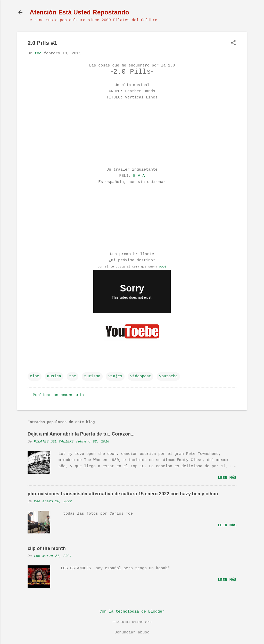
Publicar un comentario (58, 395)
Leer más (227, 478)
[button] (233, 43)
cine (35, 376)
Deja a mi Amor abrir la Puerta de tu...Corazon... (81, 434)
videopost (141, 376)
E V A (139, 176)
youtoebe (168, 376)
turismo (92, 376)
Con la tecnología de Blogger (132, 612)
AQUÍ (163, 267)
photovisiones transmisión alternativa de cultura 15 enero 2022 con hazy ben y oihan (123, 494)
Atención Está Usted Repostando (79, 12)
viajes (115, 376)
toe (73, 376)
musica (54, 376)
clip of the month (47, 548)
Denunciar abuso (132, 633)
